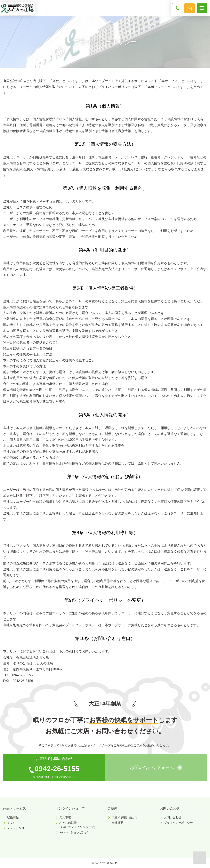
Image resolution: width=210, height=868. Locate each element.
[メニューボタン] (202, 8)
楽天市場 (65, 817)
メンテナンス (16, 828)
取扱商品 (13, 817)
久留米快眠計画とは (125, 817)
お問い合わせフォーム (152, 767)
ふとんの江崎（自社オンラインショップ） (78, 825)
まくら (11, 823)
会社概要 (118, 823)
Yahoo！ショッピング (74, 832)
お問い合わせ (173, 817)
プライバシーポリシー (178, 823)
